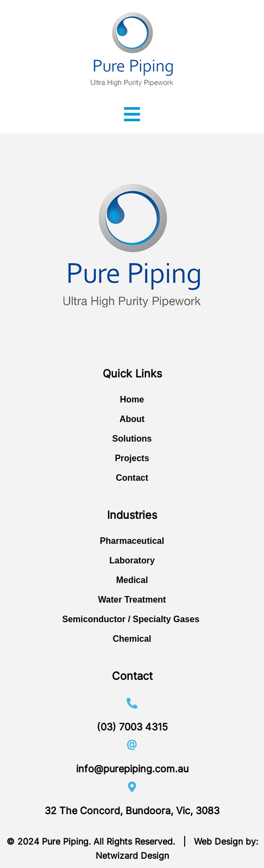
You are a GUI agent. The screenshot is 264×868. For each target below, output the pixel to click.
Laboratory (132, 560)
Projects (132, 458)
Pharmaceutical (132, 541)
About (132, 419)
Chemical (132, 639)
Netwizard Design (132, 855)
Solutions (132, 439)
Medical (132, 580)
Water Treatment (132, 600)
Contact (132, 478)
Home (132, 399)
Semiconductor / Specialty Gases (132, 619)
